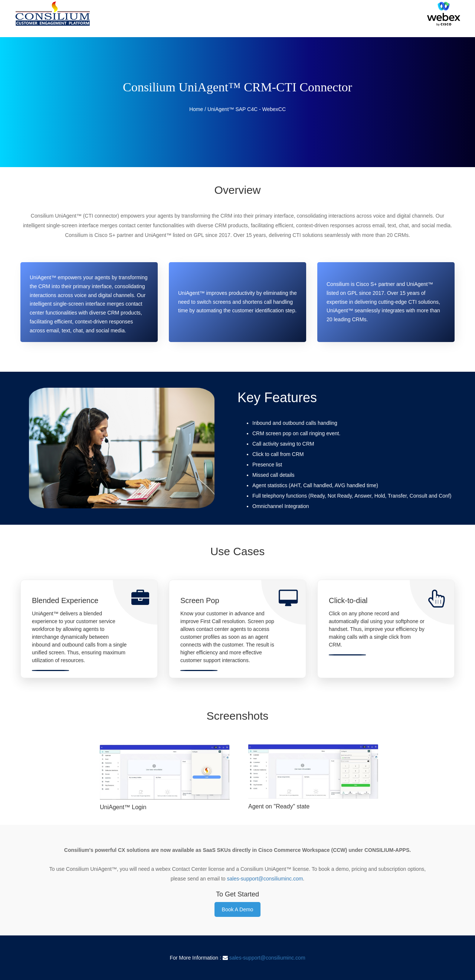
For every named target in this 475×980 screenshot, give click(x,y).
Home (196, 109)
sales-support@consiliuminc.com (265, 879)
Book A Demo (238, 909)
